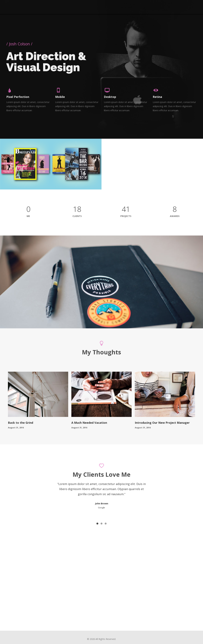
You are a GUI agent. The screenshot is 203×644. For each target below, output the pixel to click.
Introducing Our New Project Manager (162, 421)
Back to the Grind (21, 421)
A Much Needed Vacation (89, 421)
